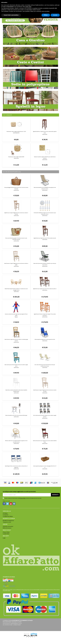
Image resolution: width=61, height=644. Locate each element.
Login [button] (4, 538)
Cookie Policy (6, 534)
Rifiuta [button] (46, 15)
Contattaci (5, 515)
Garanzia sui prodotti (8, 526)
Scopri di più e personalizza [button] (11, 15)
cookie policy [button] (28, 7)
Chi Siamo (5, 513)
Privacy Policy (23, 498)
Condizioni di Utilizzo (8, 516)
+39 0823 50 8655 (17, 625)
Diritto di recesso (7, 528)
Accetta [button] (55, 15)
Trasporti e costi (7, 522)
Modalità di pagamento (8, 521)
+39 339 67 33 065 (9, 625)
